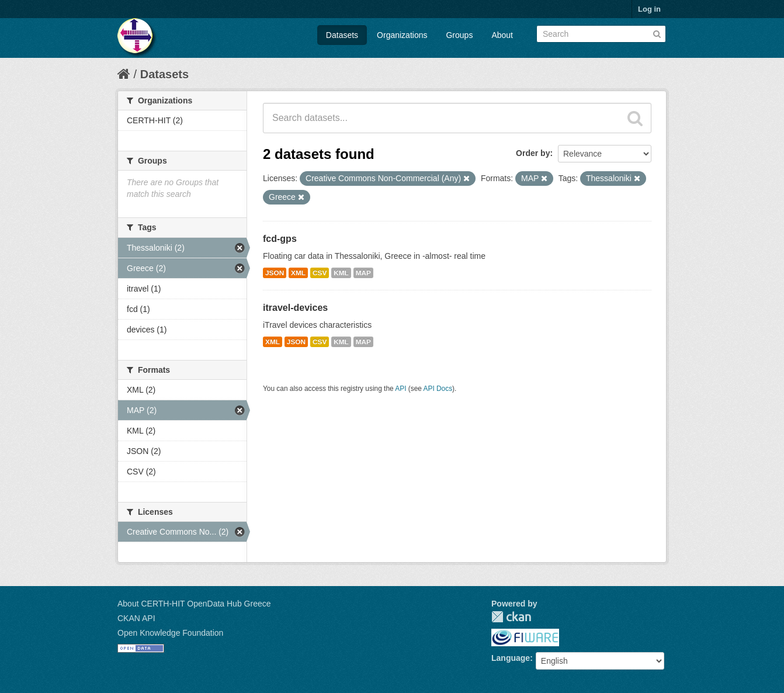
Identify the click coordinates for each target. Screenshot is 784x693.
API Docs (438, 389)
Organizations (402, 35)
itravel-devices (295, 308)
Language (511, 658)
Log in (649, 9)
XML (298, 273)
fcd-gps (280, 239)
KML (341, 273)
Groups (459, 35)
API (400, 389)
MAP (363, 273)
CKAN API (136, 618)
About (502, 35)
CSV (320, 273)
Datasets (342, 35)
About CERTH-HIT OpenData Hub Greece (194, 604)
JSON (275, 273)
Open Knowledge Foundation (170, 633)
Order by (533, 153)
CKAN (511, 617)
